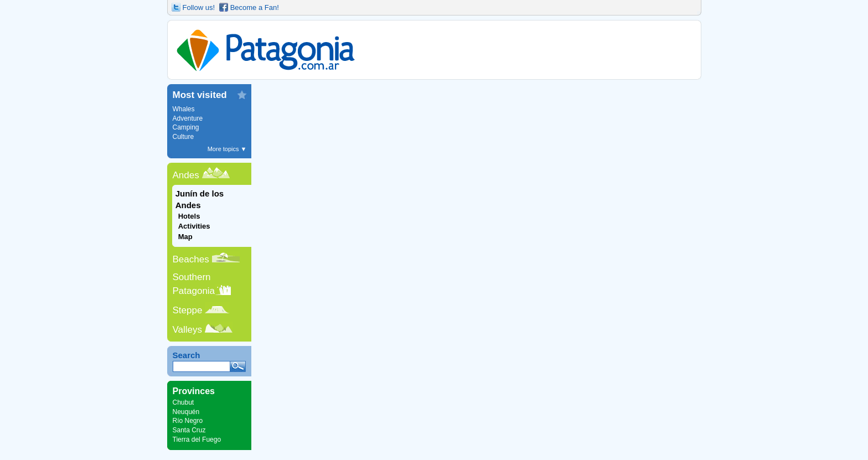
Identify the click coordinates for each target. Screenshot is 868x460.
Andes (186, 175)
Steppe (188, 310)
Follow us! (199, 7)
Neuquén (186, 412)
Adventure (188, 118)
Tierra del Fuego (197, 440)
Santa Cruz (189, 430)
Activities (194, 226)
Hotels (189, 216)
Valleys (188, 330)
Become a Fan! (255, 7)
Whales (184, 109)
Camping (186, 127)
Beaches (191, 259)
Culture (184, 137)
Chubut (184, 402)
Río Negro (188, 421)
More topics (227, 149)
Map (185, 237)
